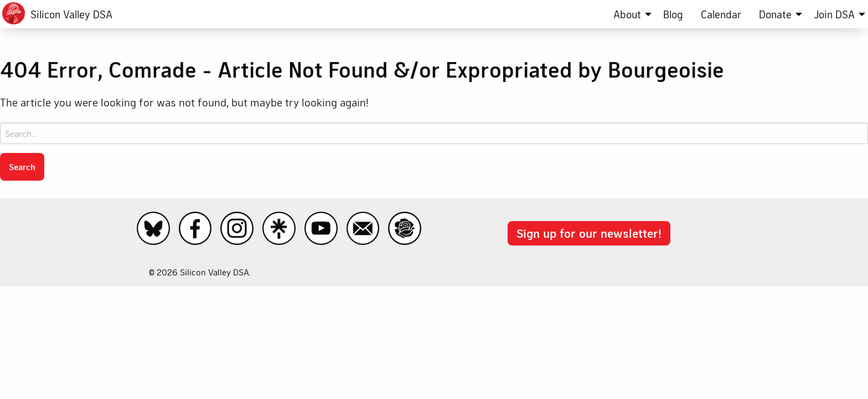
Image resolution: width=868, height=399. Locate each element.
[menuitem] (629, 14)
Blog (673, 14)
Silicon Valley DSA (71, 14)
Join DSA (834, 14)
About (627, 14)
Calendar (721, 14)
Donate (775, 14)
